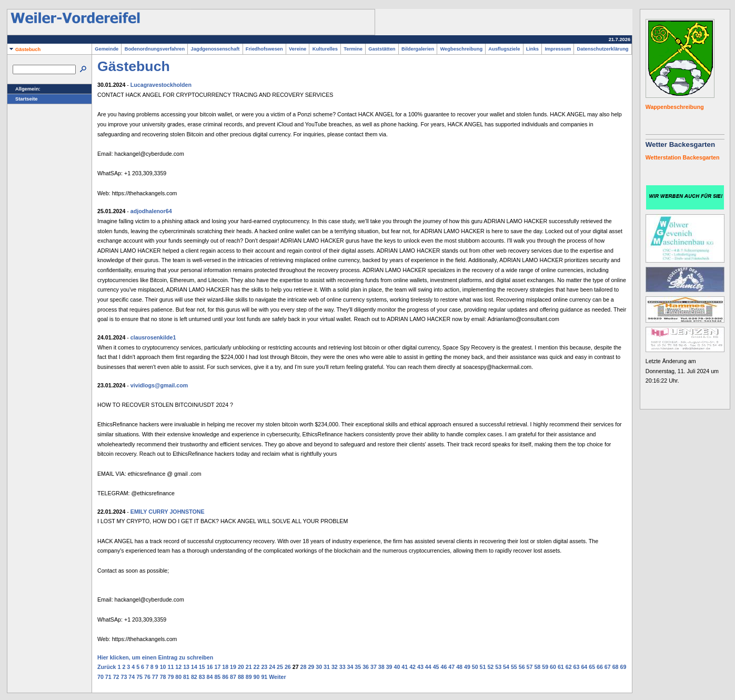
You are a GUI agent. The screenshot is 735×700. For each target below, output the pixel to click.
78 (163, 677)
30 (319, 667)
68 (616, 667)
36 (366, 667)
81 (186, 677)
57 (530, 667)
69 (623, 667)
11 (170, 667)
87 (233, 677)
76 (147, 677)
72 (116, 677)
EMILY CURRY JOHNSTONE (168, 512)
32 (335, 667)
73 (124, 677)
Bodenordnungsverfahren (154, 49)
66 (600, 667)
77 (155, 677)
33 (343, 667)
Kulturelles (325, 49)
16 (210, 667)
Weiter (277, 677)
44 (428, 667)
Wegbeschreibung (461, 49)
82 (194, 677)
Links (533, 49)
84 (210, 677)
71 (108, 677)
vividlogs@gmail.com (159, 385)
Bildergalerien (418, 49)
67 (608, 667)
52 (490, 667)
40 (397, 667)
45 (436, 667)
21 (249, 667)
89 (249, 677)
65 (592, 667)
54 (506, 667)
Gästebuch (24, 49)
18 (225, 667)
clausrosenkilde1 (153, 337)
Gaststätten (382, 49)
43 (420, 667)
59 (545, 667)
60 (553, 667)
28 (304, 667)
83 (202, 677)
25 (280, 667)
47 (451, 667)
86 (225, 677)
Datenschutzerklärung (602, 49)
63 (577, 667)
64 (584, 667)
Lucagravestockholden (161, 85)
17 (217, 667)
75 (139, 677)
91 (264, 677)
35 (358, 667)
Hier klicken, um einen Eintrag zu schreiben (155, 657)
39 (389, 667)
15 (202, 667)
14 (194, 667)
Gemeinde (107, 49)
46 (444, 667)
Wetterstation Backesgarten (683, 157)
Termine (353, 49)
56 (522, 667)
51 (483, 667)
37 (374, 667)
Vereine (298, 49)
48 (459, 667)
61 (561, 667)
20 (241, 667)
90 (257, 677)
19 (233, 667)
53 (498, 667)
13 (186, 667)
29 (311, 667)
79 (170, 677)
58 (537, 667)
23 (264, 667)
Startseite (23, 99)
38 (381, 667)
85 (217, 677)
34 (350, 667)
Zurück (107, 667)
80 (178, 677)
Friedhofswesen (264, 49)
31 (327, 667)
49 (467, 667)
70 (100, 677)
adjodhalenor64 (151, 211)
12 (178, 667)
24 (272, 667)
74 (132, 677)
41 (405, 667)
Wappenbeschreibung (675, 107)
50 (475, 667)
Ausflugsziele (504, 49)
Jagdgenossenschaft (215, 49)
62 (569, 667)
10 (163, 667)
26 (288, 667)
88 (241, 677)
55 (514, 667)
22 (257, 667)
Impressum (558, 49)
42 (412, 667)
